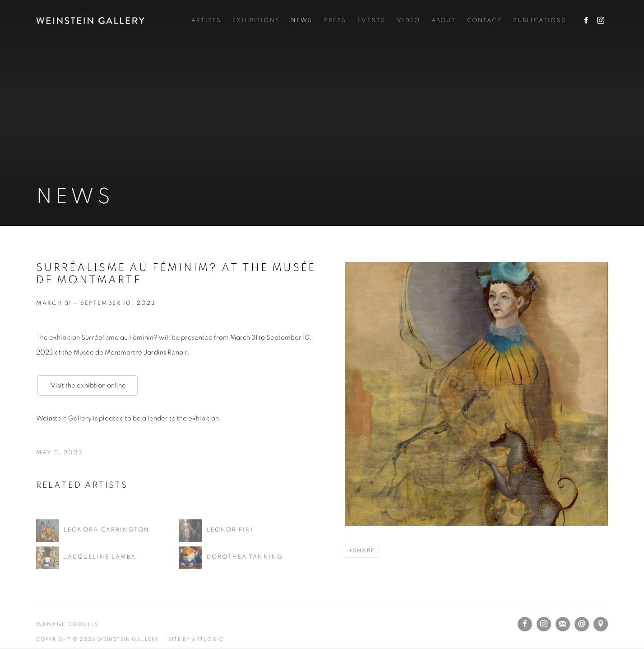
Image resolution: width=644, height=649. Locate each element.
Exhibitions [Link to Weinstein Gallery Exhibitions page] (256, 20)
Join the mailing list (563, 624)
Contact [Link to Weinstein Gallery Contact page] (484, 20)
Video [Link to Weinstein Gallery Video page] (408, 20)
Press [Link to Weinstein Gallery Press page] (335, 20)
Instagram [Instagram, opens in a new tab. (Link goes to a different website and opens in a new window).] (601, 21)
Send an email (582, 624)
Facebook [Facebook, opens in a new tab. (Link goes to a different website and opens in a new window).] (586, 21)
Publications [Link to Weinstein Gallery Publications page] (540, 20)
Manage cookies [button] (67, 624)
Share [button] (364, 551)
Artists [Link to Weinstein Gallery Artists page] (206, 20)
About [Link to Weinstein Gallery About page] (444, 20)
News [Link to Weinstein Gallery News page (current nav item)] (302, 20)
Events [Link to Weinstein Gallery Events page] (371, 20)
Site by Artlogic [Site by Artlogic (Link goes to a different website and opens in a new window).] (196, 639)
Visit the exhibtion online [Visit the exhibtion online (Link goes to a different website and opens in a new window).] (88, 385)
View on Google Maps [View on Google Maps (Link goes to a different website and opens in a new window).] (601, 624)
